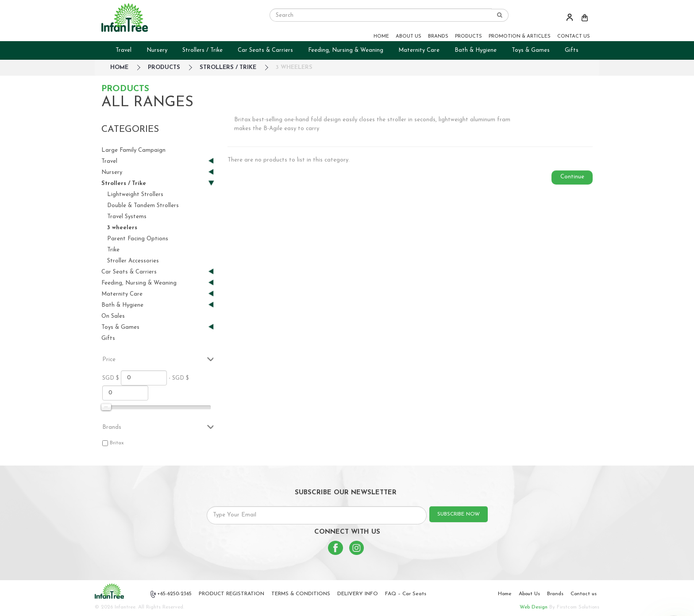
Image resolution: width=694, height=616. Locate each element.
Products (164, 67)
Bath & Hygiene (476, 50)
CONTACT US (574, 37)
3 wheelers (294, 67)
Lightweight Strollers (135, 194)
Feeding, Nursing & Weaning (346, 50)
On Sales (113, 316)
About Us (529, 594)
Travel (123, 50)
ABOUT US (409, 37)
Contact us (584, 594)
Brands (555, 594)
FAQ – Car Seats (406, 594)
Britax (117, 443)
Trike (113, 250)
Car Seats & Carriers (265, 50)
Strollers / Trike (202, 50)
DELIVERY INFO (358, 594)
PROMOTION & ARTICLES (520, 37)
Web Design (534, 607)
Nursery (157, 50)
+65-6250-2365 (171, 594)
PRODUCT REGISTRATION (231, 594)
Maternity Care (419, 50)
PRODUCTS (468, 37)
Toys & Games (531, 50)
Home (505, 594)
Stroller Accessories (133, 261)
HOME (381, 37)
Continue (572, 177)
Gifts (572, 50)
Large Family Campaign (133, 150)
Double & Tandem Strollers (143, 206)
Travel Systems (127, 217)
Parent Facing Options (138, 239)
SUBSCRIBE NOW (459, 514)
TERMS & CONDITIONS (301, 594)
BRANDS (438, 37)
